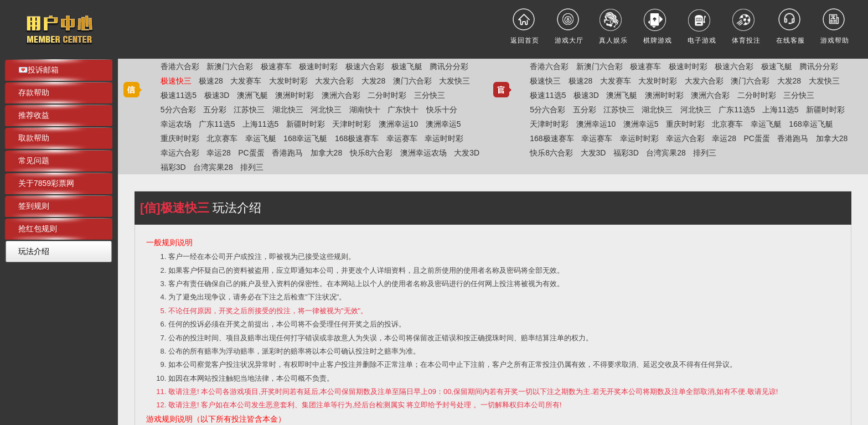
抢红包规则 (38, 229)
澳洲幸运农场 (423, 153)
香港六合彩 (180, 66)
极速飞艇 (407, 66)
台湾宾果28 (213, 167)
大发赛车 (246, 81)
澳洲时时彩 (294, 95)
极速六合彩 (365, 66)
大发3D (467, 153)
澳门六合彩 (412, 81)
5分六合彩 (178, 110)
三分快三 (430, 95)
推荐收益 (34, 115)
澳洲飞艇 (252, 95)
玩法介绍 (34, 251)
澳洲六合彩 (341, 95)
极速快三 (176, 81)
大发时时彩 (288, 81)
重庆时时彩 (180, 138)
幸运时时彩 (444, 138)
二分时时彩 (387, 95)
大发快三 (454, 81)
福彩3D (173, 167)
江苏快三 (249, 110)
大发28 (374, 81)
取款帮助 (34, 138)
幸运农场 (176, 124)
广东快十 (403, 110)
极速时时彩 (318, 66)
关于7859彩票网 (46, 183)
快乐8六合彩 (371, 153)
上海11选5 (260, 124)
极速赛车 (276, 66)
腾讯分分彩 (449, 66)
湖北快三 (288, 110)
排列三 (252, 167)
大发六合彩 (334, 81)
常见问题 (34, 160)
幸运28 (219, 153)
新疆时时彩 (306, 124)
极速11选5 (179, 95)
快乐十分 (442, 110)
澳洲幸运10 (399, 124)
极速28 (211, 81)
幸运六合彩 (180, 153)
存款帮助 (34, 92)
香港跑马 (287, 153)
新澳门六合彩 (230, 66)
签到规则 (34, 206)
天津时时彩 (352, 124)
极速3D (217, 95)
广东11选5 (217, 124)
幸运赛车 (402, 138)
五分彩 (215, 110)
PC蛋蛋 (251, 153)
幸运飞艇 (261, 138)
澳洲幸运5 (443, 124)
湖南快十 (365, 110)
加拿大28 (327, 153)
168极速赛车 (357, 138)
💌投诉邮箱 (38, 70)
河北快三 (326, 110)
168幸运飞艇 (305, 138)
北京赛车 (222, 138)
